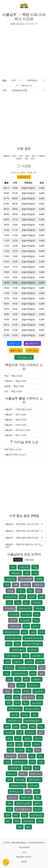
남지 (22, 597)
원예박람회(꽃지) (33, 721)
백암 (24, 632)
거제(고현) (24, 567)
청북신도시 (36, 774)
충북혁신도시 (16, 792)
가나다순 (18, 560)
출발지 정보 (16, 350)
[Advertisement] (24, 52)
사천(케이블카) (18, 650)
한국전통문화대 (23, 809)
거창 (35, 567)
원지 (7, 727)
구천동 (10, 591)
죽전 (38, 750)
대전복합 (37, 603)
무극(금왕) (25, 620)
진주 (7, 762)
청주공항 (20, 780)
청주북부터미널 (18, 786)
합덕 (16, 815)
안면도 (27, 691)
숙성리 (8, 691)
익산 (41, 727)
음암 (24, 727)
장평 (10, 744)
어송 (17, 703)
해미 (8, 821)
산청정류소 (37, 656)
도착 (4, 90)
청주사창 (33, 786)
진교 (32, 756)
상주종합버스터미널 (26, 668)
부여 (9, 644)
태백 (28, 792)
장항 (19, 744)
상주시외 (8, 668)
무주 (36, 620)
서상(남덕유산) (20, 673)
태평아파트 (26, 797)
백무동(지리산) (11, 632)
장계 (9, 738)
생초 (42, 668)
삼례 (7, 662)
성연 (9, 679)
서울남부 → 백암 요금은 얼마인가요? (22, 538)
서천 (33, 673)
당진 (9, 603)
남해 (41, 597)
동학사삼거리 (25, 608)
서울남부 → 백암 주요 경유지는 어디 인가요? (23, 546)
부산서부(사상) (13, 638)
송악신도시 (34, 685)
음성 (16, 727)
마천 (37, 614)
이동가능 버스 (27, 85)
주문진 (20, 750)
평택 (9, 803)
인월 (20, 732)
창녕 (37, 768)
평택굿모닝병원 (23, 803)
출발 (4, 80)
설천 (41, 673)
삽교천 (40, 662)
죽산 (29, 750)
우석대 (25, 715)
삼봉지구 (18, 662)
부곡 (41, 632)
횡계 (28, 827)
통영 (38, 797)
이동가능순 (29, 560)
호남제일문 (28, 821)
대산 (18, 603)
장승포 (27, 738)
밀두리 (36, 626)
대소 (26, 603)
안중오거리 (28, 697)
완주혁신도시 (15, 709)
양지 (9, 703)
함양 (8, 815)
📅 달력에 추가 (32, 343)
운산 (35, 715)
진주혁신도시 (20, 762)
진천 (32, 762)
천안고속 (12, 774)
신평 (17, 691)
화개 (40, 821)
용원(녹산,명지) (32, 709)
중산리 (22, 756)
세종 (26, 679)
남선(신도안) (10, 597)
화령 (20, 827)
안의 (8, 697)
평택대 (38, 803)
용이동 (15, 715)
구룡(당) (26, 585)
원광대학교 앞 (14, 721)
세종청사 (37, 679)
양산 (40, 697)
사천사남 (33, 650)
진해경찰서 (15, 768)
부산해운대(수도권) (33, 638)
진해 (41, 762)
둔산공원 (14, 614)
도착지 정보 (32, 350)
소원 (12, 685)
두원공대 (39, 608)
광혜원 (39, 579)
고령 (27, 573)
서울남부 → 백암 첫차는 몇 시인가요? (22, 524)
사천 (17, 644)
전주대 (37, 744)
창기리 (27, 768)
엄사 (26, 703)
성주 (18, 679)
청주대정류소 (35, 780)
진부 (40, 756)
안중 (17, 697)
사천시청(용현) (13, 656)
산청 (26, 656)
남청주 (32, 597)
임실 (41, 732)
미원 (26, 626)
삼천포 (29, 662)
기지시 (21, 591)
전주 (27, 744)
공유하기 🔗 (14, 343)
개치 (13, 567)
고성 (35, 573)
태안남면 (13, 797)
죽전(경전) (10, 756)
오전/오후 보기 (24, 177)
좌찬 (10, 750)
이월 (33, 727)
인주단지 (30, 732)
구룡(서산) (38, 585)
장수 (18, 738)
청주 (9, 780)
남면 (39, 591)
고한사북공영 (26, 579)
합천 (25, 815)
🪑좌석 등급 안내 (24, 357)
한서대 (38, 809)
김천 (30, 591)
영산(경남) (37, 703)
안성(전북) (39, 691)
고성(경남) (10, 579)
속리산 (21, 685)
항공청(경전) (37, 815)
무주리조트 (15, 626)
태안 (37, 792)
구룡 (15, 585)
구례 (7, 585)
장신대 (38, 738)
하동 (9, 809)
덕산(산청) (9, 608)
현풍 (17, 821)
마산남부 (26, 614)
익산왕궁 (9, 732)
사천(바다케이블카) (33, 644)
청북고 (23, 774)
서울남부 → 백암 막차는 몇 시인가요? (22, 531)
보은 (33, 632)
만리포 (13, 620)
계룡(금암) (16, 573)
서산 (7, 673)
